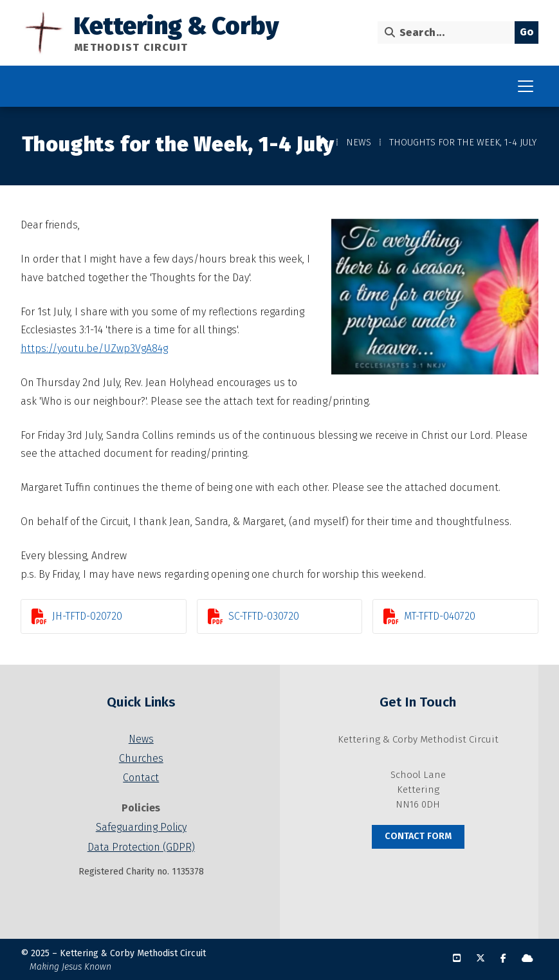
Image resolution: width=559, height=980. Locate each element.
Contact (141, 778)
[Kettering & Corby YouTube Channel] (457, 958)
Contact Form (418, 836)
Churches (141, 758)
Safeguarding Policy (141, 827)
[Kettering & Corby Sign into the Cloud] (527, 958)
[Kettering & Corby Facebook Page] (503, 958)
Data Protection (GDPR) (141, 847)
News (359, 143)
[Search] (449, 32)
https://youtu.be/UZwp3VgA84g (94, 348)
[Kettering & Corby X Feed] (481, 958)
